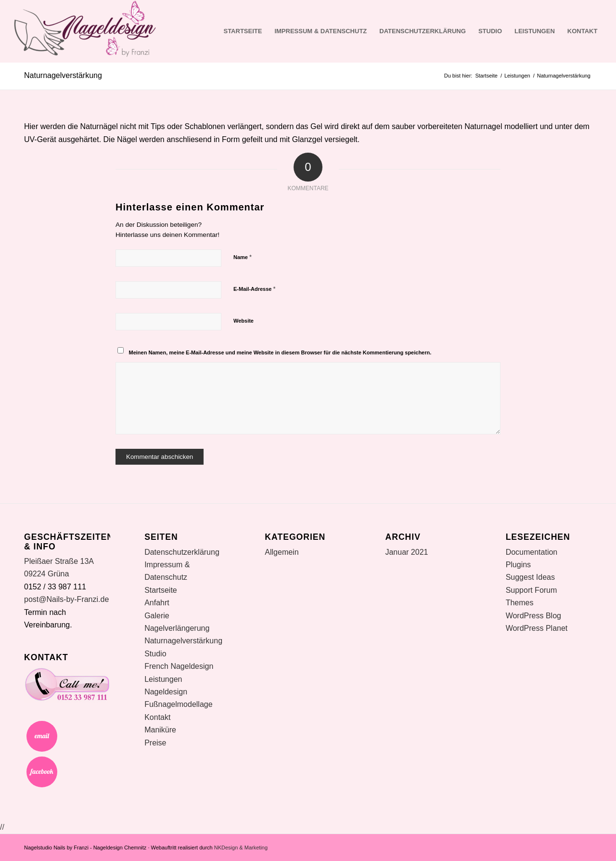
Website (244, 321)
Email (42, 736)
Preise (155, 743)
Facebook (42, 772)
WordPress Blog (533, 616)
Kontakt (583, 31)
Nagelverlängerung (177, 628)
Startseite (243, 31)
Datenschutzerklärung (423, 31)
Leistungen (535, 31)
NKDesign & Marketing (241, 848)
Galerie (157, 616)
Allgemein (282, 552)
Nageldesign (166, 692)
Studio (490, 31)
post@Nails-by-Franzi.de (66, 599)
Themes (520, 603)
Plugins (518, 565)
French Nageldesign (179, 666)
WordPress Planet (537, 628)
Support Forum (532, 590)
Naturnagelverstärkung (63, 75)
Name (243, 257)
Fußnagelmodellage (178, 704)
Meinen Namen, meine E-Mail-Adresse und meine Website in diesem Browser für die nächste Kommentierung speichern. (280, 352)
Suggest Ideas (530, 577)
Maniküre (160, 730)
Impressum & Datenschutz (321, 31)
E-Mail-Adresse (255, 289)
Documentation (532, 552)
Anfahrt (157, 603)
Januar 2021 (406, 552)
